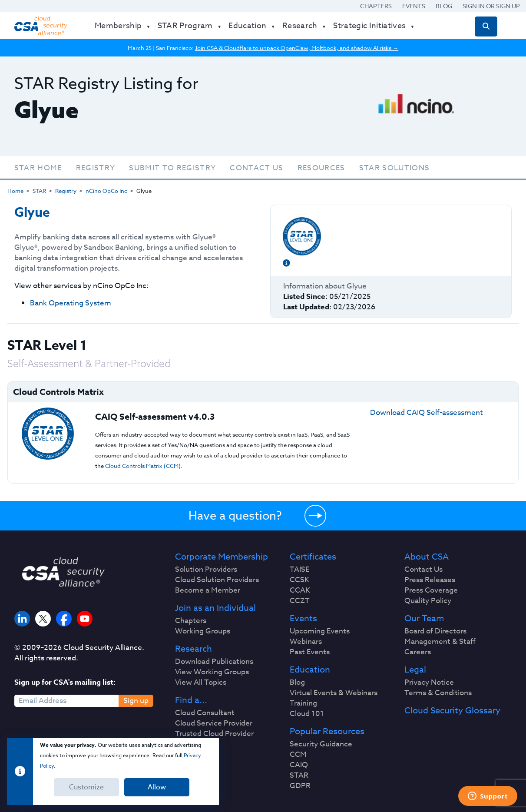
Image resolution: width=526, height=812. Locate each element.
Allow (157, 787)
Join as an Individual (215, 608)
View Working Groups (212, 672)
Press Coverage (431, 590)
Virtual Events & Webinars (334, 693)
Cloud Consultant (205, 713)
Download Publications (214, 662)
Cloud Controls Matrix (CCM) (143, 466)
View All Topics (201, 683)
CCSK (299, 580)
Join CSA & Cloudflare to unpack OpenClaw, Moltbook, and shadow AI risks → (297, 48)
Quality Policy (428, 601)
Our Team (424, 619)
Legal (415, 670)
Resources (321, 168)
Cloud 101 (307, 714)
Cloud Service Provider (214, 723)
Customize (86, 787)
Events (414, 6)
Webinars (306, 642)
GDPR (300, 786)
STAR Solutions (395, 168)
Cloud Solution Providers (217, 580)
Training (303, 703)
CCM (298, 755)
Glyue (32, 213)
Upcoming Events (320, 631)
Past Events (310, 652)
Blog (444, 6)
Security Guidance (321, 744)
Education (310, 670)
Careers (418, 652)
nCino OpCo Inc (106, 191)
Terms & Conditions (438, 693)
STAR (39, 191)
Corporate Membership (222, 557)
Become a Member (208, 590)
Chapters (376, 6)
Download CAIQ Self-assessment (427, 413)
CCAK (300, 590)
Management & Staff (440, 642)
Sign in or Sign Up (491, 6)
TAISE (299, 570)
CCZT (300, 601)
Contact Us (256, 168)
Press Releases (430, 580)
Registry (96, 168)
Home (15, 191)
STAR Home (38, 168)
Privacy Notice (429, 683)
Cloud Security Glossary (452, 711)
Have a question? (235, 515)
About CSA (427, 557)
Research (194, 649)
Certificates (313, 557)
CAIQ (299, 765)
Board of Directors (435, 631)
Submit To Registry (172, 168)
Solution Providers (206, 570)
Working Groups (203, 631)
